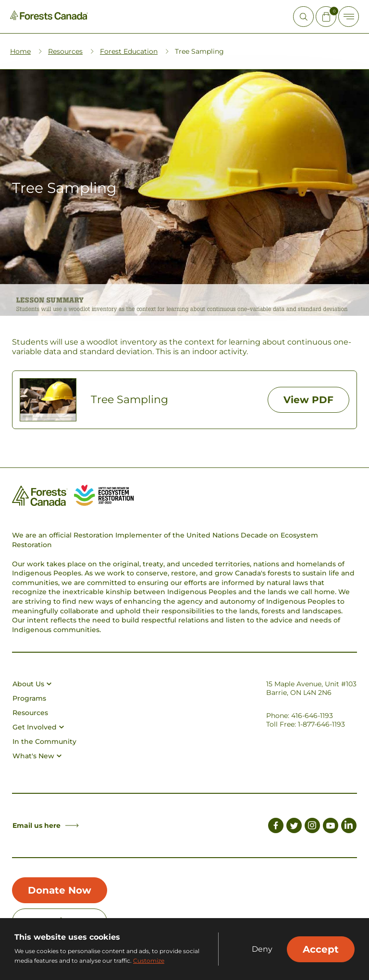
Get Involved (38, 727)
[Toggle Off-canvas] (349, 17)
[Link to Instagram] (312, 827)
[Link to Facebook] (276, 827)
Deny (262, 949)
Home (20, 51)
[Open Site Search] (303, 17)
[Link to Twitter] (294, 827)
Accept (321, 949)
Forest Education (129, 51)
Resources (65, 51)
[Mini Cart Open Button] (326, 17)
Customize (149, 961)
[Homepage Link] (49, 18)
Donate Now (60, 890)
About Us (32, 684)
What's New (37, 756)
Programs (29, 698)
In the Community (44, 741)
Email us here (46, 825)
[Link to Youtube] (331, 827)
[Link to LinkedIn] (349, 827)
